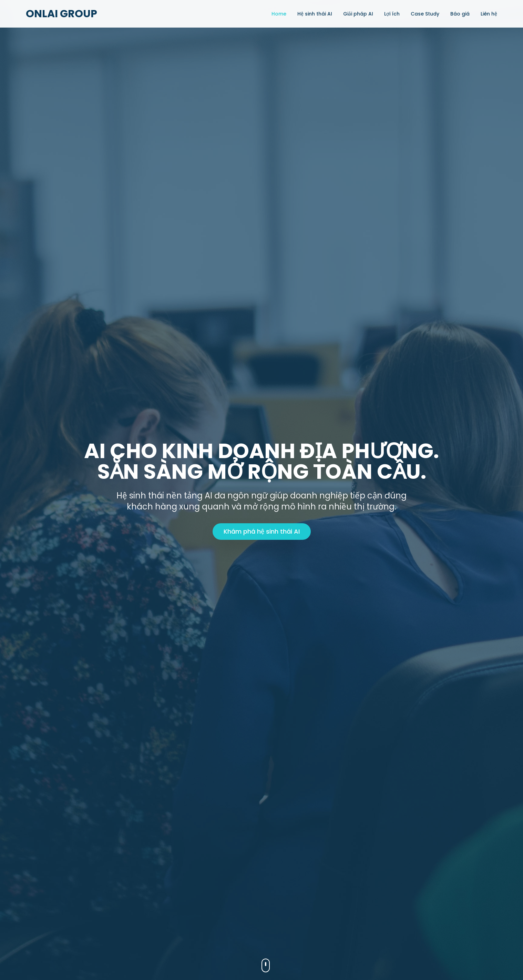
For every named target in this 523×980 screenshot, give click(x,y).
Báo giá (460, 14)
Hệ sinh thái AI (315, 14)
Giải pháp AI (358, 14)
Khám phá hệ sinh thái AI (262, 531)
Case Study (425, 14)
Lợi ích (392, 14)
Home (279, 14)
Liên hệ (489, 14)
